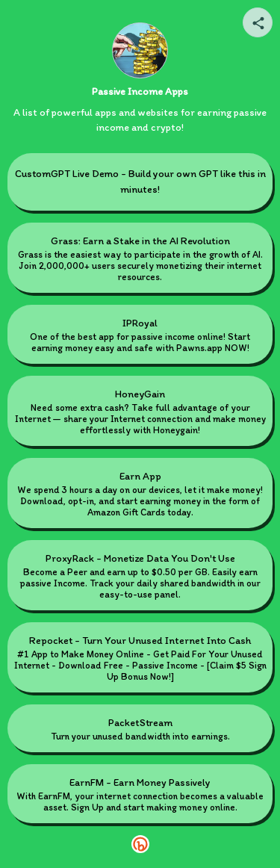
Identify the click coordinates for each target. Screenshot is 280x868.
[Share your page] (258, 22)
